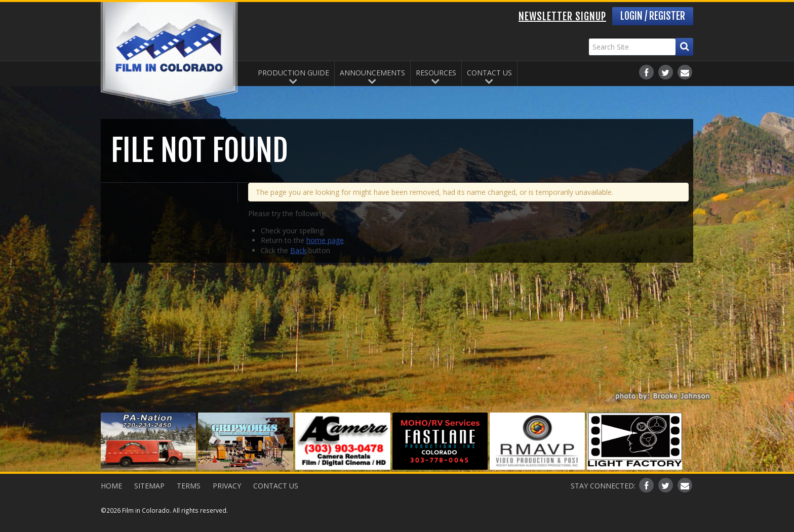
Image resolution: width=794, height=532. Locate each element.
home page (325, 240)
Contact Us (489, 73)
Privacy (227, 486)
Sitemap (149, 486)
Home (111, 486)
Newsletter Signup (562, 16)
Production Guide (293, 73)
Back (298, 250)
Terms (189, 486)
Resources (436, 73)
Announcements (372, 73)
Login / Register (653, 16)
